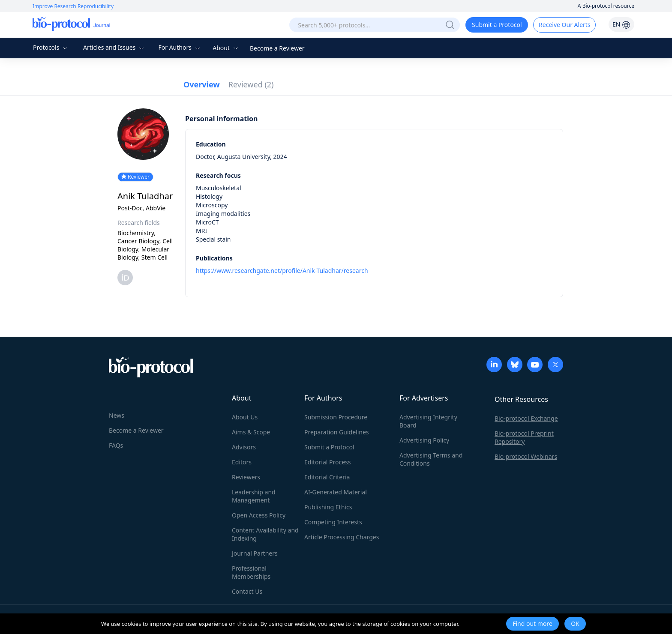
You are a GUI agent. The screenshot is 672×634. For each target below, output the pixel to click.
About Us (245, 417)
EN (621, 24)
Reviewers (246, 477)
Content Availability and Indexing (265, 534)
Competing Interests (333, 522)
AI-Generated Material (336, 492)
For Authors (180, 47)
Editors (242, 462)
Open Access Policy (259, 515)
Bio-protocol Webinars (526, 456)
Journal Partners (255, 553)
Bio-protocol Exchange (526, 418)
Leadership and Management (254, 496)
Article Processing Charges (342, 537)
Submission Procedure (336, 417)
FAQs (116, 445)
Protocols (51, 47)
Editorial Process (328, 462)
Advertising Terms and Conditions (431, 459)
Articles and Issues (114, 47)
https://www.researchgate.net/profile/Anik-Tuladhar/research (282, 271)
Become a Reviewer (277, 48)
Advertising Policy (424, 440)
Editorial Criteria (327, 477)
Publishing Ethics (328, 507)
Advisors (244, 447)
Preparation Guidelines (337, 432)
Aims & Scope (251, 432)
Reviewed (251, 84)
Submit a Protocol (497, 25)
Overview (202, 84)
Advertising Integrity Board (428, 421)
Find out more (532, 624)
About (226, 48)
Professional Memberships (251, 572)
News (117, 415)
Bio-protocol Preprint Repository (524, 437)
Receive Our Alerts (564, 25)
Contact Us (247, 591)
